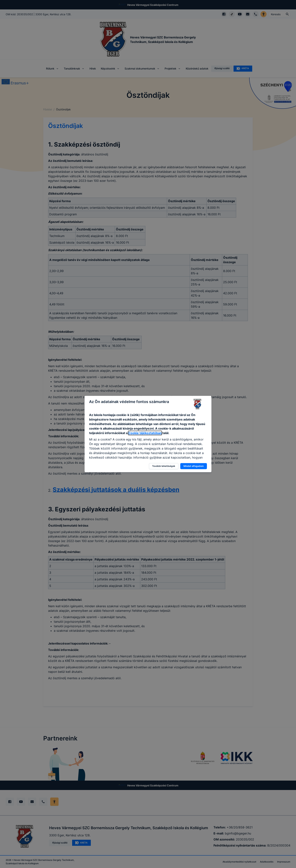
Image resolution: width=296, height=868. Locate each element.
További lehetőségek (164, 466)
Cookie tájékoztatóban (145, 433)
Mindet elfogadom (194, 466)
